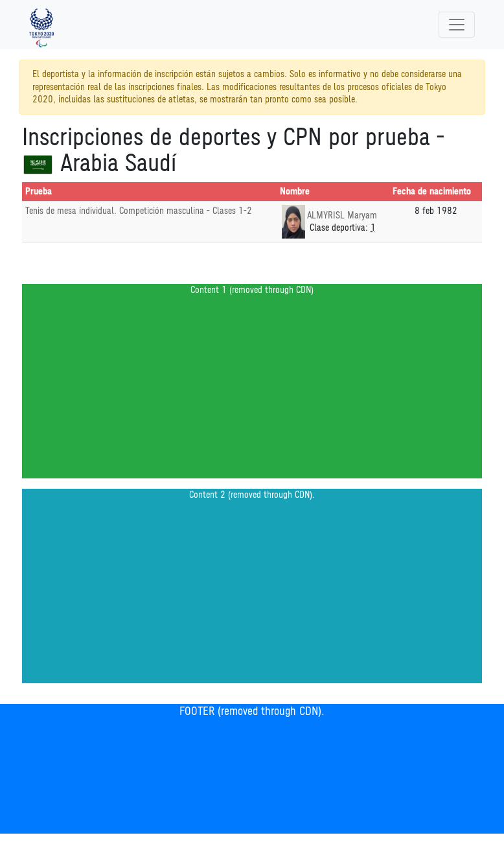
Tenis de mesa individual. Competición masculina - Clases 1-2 (139, 211)
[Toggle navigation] (457, 25)
